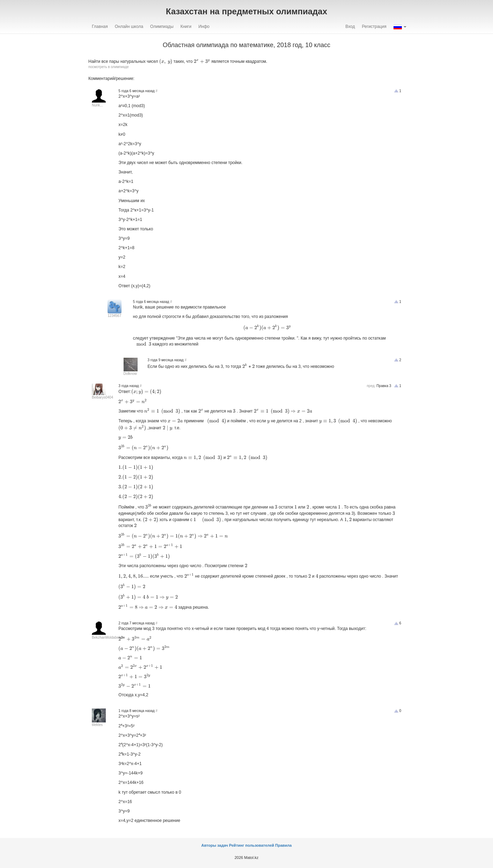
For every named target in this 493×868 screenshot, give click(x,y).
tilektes (97, 725)
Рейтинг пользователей (252, 845)
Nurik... (97, 105)
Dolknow (130, 374)
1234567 (114, 316)
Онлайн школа (129, 27)
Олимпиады (162, 27)
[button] (400, 27)
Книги (186, 27)
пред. (371, 386)
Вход (350, 27)
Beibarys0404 (102, 397)
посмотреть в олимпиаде (109, 67)
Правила (283, 845)
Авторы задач (215, 845)
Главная (100, 27)
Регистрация (374, 27)
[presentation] (166, 61)
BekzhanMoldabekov (108, 637)
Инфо (204, 27)
